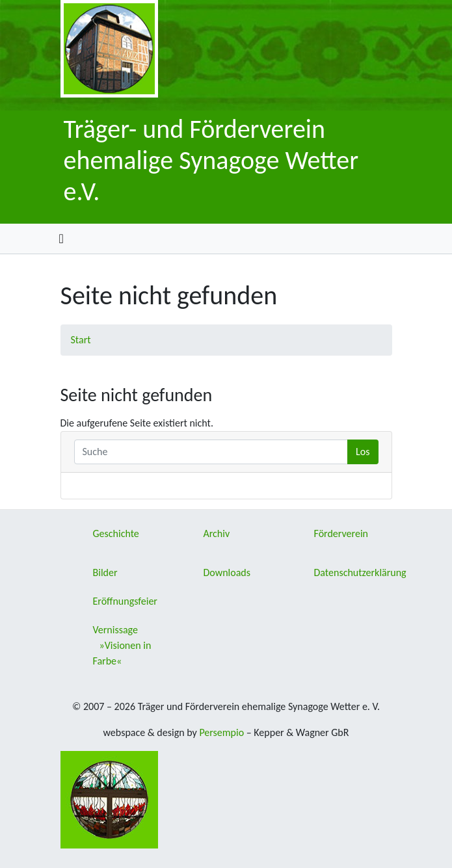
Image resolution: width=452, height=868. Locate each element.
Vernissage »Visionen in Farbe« (122, 645)
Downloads (227, 572)
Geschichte (116, 533)
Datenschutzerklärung (360, 572)
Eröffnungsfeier (125, 601)
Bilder (105, 572)
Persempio (221, 732)
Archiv (217, 533)
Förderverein (341, 533)
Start (81, 340)
